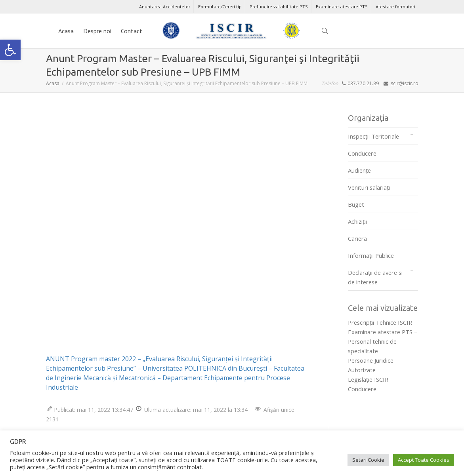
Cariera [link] (357, 238)
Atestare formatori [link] (395, 7)
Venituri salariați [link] (369, 187)
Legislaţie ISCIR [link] (368, 379)
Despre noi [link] (97, 31)
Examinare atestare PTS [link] (342, 7)
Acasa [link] (66, 31)
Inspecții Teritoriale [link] (373, 136)
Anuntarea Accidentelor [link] (165, 7)
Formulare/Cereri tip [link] (220, 7)
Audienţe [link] (359, 170)
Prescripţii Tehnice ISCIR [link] (380, 322)
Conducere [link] (362, 153)
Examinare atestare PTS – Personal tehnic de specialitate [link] (383, 341)
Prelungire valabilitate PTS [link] (279, 7)
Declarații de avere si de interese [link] (375, 277)
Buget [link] (356, 204)
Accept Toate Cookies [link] (424, 460)
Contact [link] (132, 31)
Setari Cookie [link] (368, 460)
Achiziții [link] (357, 221)
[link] (10, 50)
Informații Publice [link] (371, 255)
